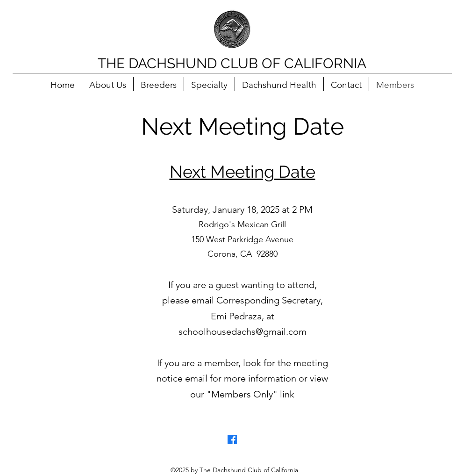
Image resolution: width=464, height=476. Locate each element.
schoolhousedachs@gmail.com (243, 332)
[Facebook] (232, 440)
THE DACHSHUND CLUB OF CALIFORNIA (232, 63)
